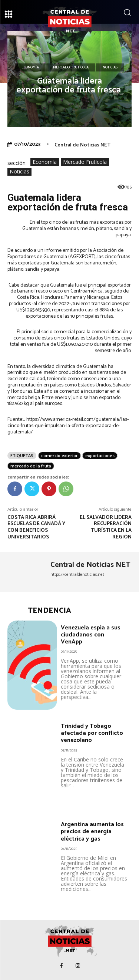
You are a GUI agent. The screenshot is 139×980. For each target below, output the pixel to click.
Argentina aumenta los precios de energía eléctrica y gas (92, 832)
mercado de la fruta (31, 466)
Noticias (110, 68)
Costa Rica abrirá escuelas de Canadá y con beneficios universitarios (36, 527)
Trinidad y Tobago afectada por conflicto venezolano (92, 733)
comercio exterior (59, 455)
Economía (30, 68)
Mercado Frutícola (71, 68)
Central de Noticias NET (82, 145)
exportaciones (100, 455)
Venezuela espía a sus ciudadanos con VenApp (91, 635)
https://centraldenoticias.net (77, 575)
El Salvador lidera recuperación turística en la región (106, 527)
